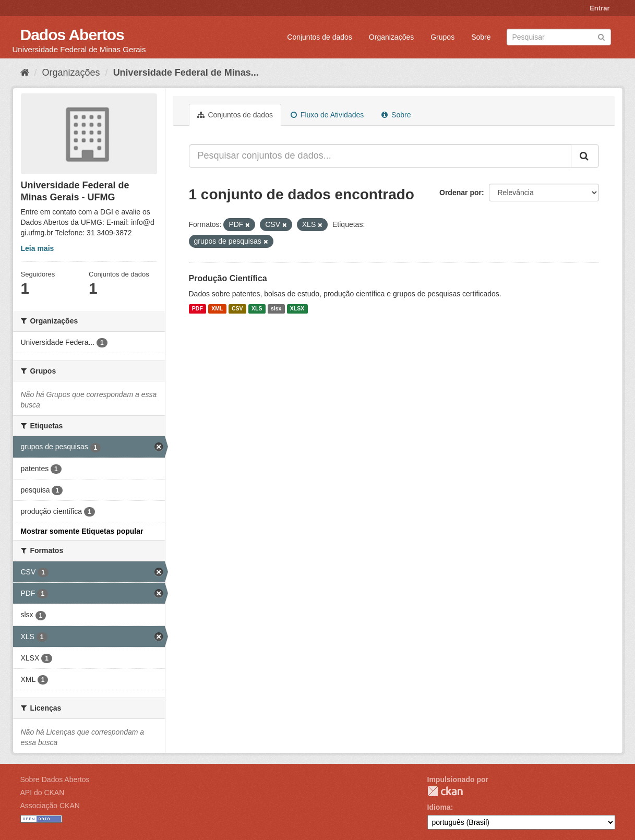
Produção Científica (228, 278)
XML (217, 309)
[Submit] (601, 36)
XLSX (297, 309)
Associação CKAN (50, 806)
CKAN (445, 791)
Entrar (600, 8)
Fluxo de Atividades (327, 115)
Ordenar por (460, 193)
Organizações (391, 37)
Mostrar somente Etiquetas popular (82, 531)
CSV (237, 309)
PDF (197, 309)
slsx (276, 309)
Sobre (481, 37)
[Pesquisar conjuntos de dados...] (380, 156)
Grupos (442, 37)
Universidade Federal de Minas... (186, 73)
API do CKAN (43, 793)
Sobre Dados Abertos (55, 779)
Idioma (439, 807)
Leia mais (38, 248)
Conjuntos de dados (320, 37)
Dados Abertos (72, 35)
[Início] (25, 73)
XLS (257, 309)
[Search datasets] (559, 37)
